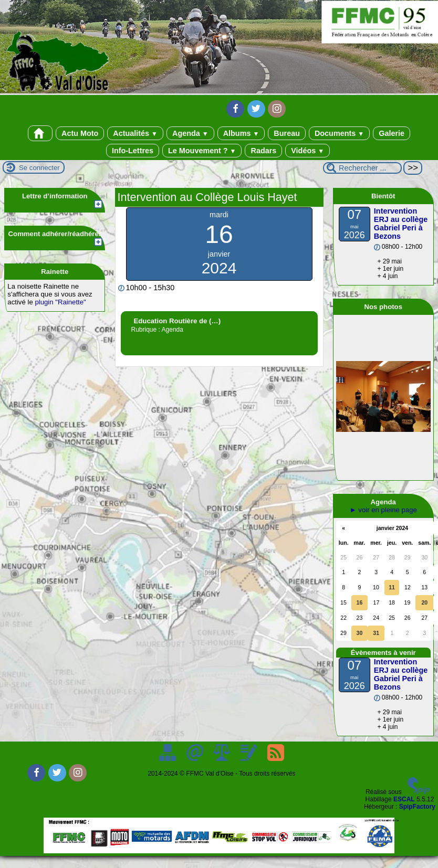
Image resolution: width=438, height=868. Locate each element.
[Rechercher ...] (362, 168)
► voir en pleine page (383, 510)
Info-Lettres (133, 151)
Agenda (190, 133)
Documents (339, 133)
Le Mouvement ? (202, 151)
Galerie (392, 133)
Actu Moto (80, 133)
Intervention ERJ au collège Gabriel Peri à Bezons (401, 224)
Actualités (135, 133)
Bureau (287, 133)
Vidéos (307, 151)
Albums (241, 133)
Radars (263, 151)
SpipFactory (417, 807)
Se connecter (39, 168)
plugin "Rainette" (60, 302)
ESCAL (404, 799)
